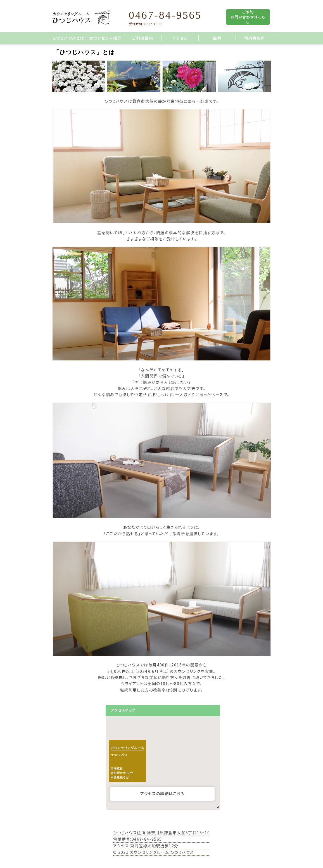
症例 (217, 38)
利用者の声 (255, 38)
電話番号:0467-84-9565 (138, 839)
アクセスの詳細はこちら (162, 793)
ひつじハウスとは (68, 38)
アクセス (180, 38)
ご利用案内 (143, 38)
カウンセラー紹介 (105, 38)
